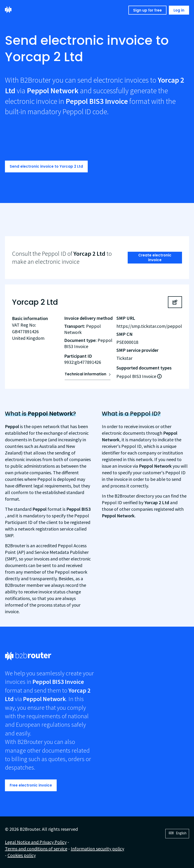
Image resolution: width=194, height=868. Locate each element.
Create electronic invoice (155, 258)
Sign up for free (147, 10)
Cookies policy (22, 855)
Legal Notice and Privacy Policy (36, 842)
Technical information (85, 374)
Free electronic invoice (31, 785)
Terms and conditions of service (36, 849)
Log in (179, 10)
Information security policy (97, 849)
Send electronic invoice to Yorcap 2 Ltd (46, 166)
